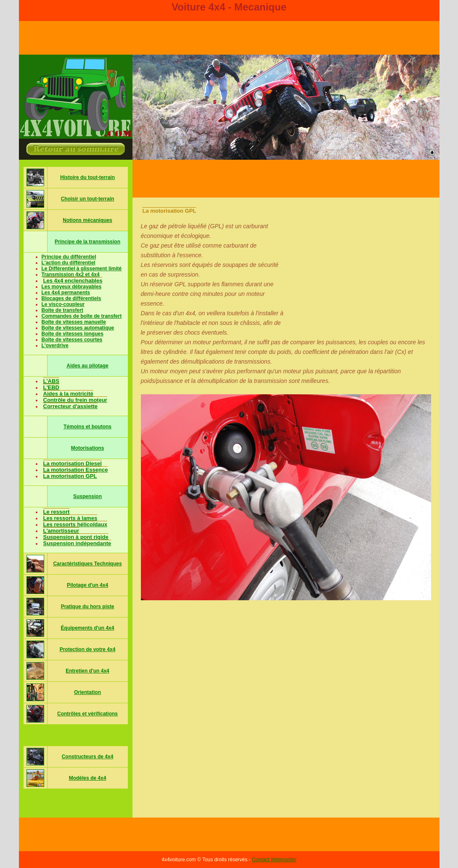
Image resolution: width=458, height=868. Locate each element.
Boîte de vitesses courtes (72, 340)
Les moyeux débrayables (72, 287)
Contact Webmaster (274, 860)
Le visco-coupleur (63, 304)
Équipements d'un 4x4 (88, 628)
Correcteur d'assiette (71, 406)
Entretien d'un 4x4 (87, 671)
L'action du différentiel (69, 263)
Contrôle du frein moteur (75, 400)
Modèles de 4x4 (88, 778)
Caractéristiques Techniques (87, 564)
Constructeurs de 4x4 (88, 757)
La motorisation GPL (70, 476)
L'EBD (51, 387)
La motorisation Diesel (73, 463)
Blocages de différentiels (71, 298)
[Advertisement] (286, 179)
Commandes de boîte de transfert (82, 316)
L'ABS (51, 381)
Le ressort (57, 512)
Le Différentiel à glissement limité (82, 269)
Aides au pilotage (87, 366)
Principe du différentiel (69, 257)
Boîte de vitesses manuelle (74, 322)
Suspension (87, 496)
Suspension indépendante (77, 543)
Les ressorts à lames (70, 518)
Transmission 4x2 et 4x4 (71, 274)
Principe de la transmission (87, 242)
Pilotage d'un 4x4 (87, 585)
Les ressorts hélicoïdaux (75, 524)
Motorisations (88, 448)
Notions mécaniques (87, 220)
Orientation (87, 692)
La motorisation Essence (76, 470)
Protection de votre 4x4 (88, 649)
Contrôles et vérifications (87, 714)
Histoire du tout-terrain (87, 177)
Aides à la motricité (68, 394)
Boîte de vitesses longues (73, 334)
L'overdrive (55, 346)
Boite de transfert (62, 310)
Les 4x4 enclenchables (73, 281)
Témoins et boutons (87, 427)
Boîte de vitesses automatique (78, 328)
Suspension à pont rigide (76, 537)
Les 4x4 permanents (66, 293)
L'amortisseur (61, 531)
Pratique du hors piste (88, 607)
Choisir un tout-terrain (88, 199)
